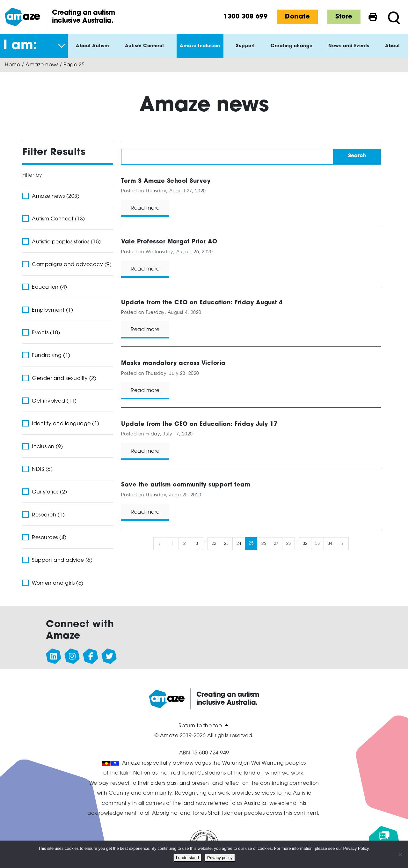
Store (344, 17)
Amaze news (42, 65)
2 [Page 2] (185, 543)
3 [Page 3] (197, 543)
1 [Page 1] (172, 543)
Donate (297, 17)
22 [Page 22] (214, 543)
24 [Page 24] (239, 543)
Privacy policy (221, 859)
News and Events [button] (349, 51)
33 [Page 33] (318, 543)
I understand (189, 859)
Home (12, 65)
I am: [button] (20, 46)
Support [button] (245, 51)
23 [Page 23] (226, 543)
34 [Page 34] (330, 543)
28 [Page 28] (288, 543)
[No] (400, 855)
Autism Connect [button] (145, 51)
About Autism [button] (92, 51)
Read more (145, 208)
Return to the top (204, 726)
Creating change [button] (292, 51)
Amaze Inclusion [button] (200, 51)
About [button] (393, 51)
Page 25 (74, 65)
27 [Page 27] (276, 543)
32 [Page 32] (305, 543)
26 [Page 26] (263, 543)
